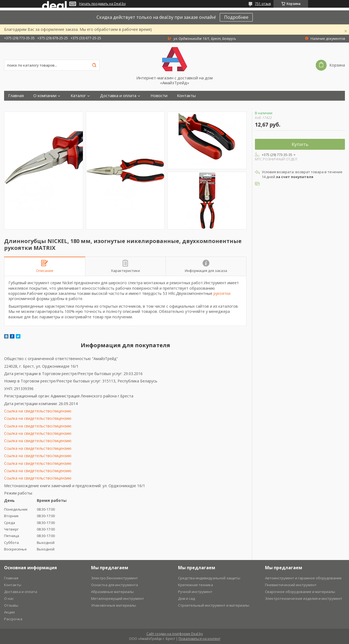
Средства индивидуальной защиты (209, 578)
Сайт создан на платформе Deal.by (175, 634)
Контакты (186, 96)
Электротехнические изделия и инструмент (304, 598)
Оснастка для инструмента (115, 585)
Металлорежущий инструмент (118, 598)
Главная (16, 96)
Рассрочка (13, 619)
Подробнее (236, 17)
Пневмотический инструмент (291, 585)
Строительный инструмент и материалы (214, 605)
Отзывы (11, 605)
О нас (9, 598)
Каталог (78, 96)
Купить (300, 144)
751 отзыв (263, 4)
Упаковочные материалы (114, 605)
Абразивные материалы (112, 592)
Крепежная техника (195, 585)
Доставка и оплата (118, 96)
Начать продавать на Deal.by (102, 4)
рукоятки (222, 293)
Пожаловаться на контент (199, 639)
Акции (9, 612)
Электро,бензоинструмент (115, 578)
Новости (159, 96)
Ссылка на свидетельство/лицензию (38, 411)
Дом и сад (186, 598)
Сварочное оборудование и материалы (300, 592)
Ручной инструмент (195, 592)
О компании (45, 96)
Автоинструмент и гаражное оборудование (303, 578)
